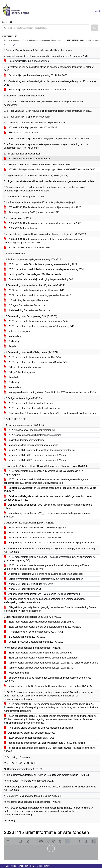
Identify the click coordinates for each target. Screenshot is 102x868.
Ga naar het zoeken (0, 2)
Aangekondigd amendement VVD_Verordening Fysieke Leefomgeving (42, 594)
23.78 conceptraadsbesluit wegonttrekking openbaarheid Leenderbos (41, 658)
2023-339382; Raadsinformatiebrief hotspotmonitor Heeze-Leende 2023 (43, 223)
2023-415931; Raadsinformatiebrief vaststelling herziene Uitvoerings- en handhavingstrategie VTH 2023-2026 (43, 241)
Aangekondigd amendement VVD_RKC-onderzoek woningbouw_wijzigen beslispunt (49, 543)
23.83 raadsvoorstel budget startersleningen (28, 403)
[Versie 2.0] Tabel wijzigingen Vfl (23, 589)
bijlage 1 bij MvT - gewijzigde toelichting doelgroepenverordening (39, 450)
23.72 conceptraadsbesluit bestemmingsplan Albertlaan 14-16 (37, 295)
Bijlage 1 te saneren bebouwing (22, 367)
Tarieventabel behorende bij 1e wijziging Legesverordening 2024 (39, 279)
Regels (10, 346)
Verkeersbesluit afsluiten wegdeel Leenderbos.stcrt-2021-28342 (38, 668)
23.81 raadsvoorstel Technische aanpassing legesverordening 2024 (40, 264)
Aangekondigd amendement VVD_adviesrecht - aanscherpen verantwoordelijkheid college (48, 507)
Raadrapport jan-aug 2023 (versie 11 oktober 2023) (32, 212)
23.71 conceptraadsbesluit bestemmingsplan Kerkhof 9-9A (36, 362)
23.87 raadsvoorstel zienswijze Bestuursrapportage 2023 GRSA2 (39, 622)
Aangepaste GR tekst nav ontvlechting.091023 (30, 733)
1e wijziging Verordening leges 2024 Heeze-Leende (32, 274)
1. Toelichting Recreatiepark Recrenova (26, 300)
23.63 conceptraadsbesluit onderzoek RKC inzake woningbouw (38, 533)
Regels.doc (12, 377)
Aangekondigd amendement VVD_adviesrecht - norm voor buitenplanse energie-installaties (47, 515)
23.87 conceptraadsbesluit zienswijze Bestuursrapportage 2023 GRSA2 (42, 627)
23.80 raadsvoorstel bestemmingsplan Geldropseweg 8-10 (36, 321)
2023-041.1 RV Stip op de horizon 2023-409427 (30, 127)
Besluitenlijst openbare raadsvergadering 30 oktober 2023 (35, 75)
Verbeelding (12, 336)
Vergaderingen (17, 40)
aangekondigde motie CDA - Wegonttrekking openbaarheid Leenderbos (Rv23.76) (48, 686)
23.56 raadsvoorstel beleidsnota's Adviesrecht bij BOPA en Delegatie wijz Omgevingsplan (43, 473)
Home (6, 40)
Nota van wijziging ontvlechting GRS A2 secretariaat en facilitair (38, 728)
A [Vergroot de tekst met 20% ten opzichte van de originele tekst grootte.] (9, 45)
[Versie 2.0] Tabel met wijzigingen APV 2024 (28, 584)
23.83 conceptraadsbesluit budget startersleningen (32, 408)
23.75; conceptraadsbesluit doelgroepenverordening (33, 435)
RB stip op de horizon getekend (22, 132)
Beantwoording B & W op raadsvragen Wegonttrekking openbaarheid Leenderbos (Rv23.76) (47, 679)
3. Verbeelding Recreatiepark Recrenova (27, 310)
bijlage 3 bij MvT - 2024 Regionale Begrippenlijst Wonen (35, 460)
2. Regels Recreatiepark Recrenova (24, 305)
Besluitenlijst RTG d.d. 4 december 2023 (27, 61)
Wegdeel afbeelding (16, 673)
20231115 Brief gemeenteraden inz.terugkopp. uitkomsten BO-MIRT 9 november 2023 (49, 169)
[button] (95, 28)
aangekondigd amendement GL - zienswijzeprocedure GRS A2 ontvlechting (44, 743)
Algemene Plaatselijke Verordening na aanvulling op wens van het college (44, 574)
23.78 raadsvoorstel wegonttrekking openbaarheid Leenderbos (38, 653)
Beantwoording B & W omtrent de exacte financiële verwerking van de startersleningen (50, 413)
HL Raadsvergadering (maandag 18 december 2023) (45, 40)
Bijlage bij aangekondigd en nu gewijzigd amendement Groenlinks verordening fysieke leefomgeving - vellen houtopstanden (50, 609)
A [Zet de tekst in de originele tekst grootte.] (5, 45)
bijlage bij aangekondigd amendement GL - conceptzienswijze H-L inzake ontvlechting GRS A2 (50, 750)
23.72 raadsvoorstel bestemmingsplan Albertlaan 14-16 (34, 290)
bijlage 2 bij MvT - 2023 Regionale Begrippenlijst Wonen (35, 455)
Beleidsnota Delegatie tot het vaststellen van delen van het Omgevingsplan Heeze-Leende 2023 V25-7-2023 (48, 498)
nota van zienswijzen (17, 331)
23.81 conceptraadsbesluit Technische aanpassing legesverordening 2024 (44, 269)
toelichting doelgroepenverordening (24, 440)
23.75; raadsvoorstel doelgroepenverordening (29, 430)
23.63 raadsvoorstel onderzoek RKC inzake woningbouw (35, 528)
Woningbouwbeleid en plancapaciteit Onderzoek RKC (34, 538)
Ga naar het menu (1, 2)
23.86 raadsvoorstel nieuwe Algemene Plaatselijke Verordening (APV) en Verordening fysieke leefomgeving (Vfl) (50, 559)
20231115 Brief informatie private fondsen (27, 159)
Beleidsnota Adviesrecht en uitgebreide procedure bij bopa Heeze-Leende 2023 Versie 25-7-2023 (50, 490)
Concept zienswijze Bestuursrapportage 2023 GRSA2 (33, 642)
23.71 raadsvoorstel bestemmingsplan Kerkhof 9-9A (32, 357)
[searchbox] (46, 28)
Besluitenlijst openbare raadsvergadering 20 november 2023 (37, 90)
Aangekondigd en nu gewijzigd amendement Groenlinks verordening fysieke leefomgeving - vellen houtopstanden (45, 601)
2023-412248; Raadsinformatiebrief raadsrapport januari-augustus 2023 (42, 207)
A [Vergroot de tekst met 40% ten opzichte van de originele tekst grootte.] (14, 45)
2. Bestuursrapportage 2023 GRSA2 (24, 637)
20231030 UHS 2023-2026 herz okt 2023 (27, 248)
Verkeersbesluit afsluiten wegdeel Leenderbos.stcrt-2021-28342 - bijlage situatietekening (51, 663)
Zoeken (6, 22)
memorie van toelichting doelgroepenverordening (31, 445)
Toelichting (12, 341)
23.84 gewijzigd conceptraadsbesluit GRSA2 (29, 738)
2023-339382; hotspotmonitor (21, 228)
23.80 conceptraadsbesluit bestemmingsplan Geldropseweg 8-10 (39, 326)
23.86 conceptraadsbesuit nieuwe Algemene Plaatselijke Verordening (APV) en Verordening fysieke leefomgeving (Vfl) (46, 567)
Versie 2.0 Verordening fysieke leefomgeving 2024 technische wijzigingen (43, 579)
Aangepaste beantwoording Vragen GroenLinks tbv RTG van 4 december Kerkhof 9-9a (50, 392)
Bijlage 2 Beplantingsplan (19, 372)
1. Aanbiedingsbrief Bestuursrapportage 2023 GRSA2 (33, 632)
